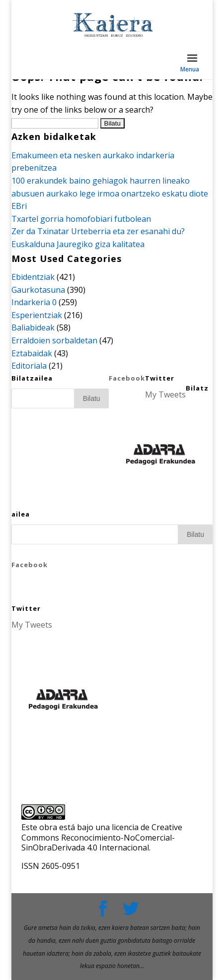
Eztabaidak (32, 353)
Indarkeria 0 (34, 302)
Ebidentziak (33, 277)
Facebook (127, 378)
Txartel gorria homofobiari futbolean (81, 219)
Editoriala (29, 366)
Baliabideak (33, 327)
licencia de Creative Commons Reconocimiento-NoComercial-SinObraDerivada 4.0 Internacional (102, 838)
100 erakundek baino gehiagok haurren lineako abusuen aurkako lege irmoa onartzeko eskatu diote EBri (110, 193)
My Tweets (165, 394)
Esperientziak (37, 315)
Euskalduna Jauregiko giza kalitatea (78, 244)
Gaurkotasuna (38, 290)
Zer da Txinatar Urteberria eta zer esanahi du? (98, 231)
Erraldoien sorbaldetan (54, 340)
